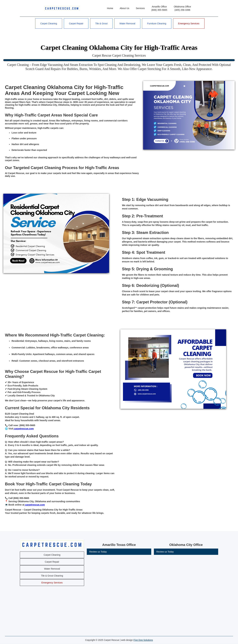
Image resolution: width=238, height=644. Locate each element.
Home (110, 8)
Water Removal (127, 23)
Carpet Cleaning (49, 23)
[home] (62, 8)
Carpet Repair (76, 23)
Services (140, 8)
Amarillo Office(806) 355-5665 (159, 8)
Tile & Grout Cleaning (52, 576)
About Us (124, 8)
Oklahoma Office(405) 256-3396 (182, 8)
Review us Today (98, 552)
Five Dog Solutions (143, 640)
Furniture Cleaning (157, 23)
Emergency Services (189, 23)
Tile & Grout (101, 23)
